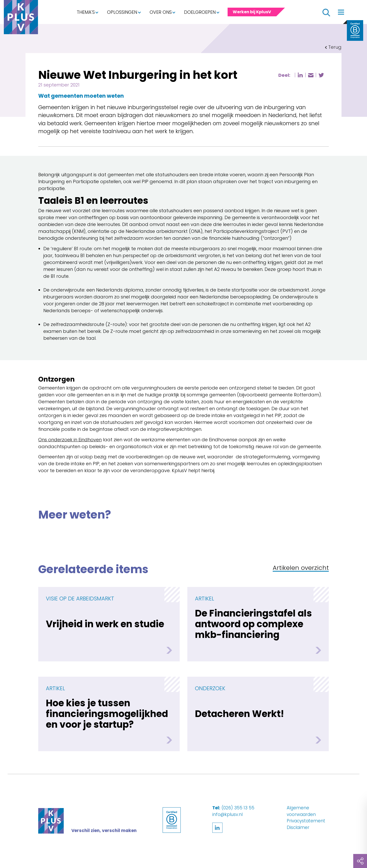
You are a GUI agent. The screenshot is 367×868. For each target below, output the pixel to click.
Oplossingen (122, 12)
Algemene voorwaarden (301, 811)
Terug (335, 47)
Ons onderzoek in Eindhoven (70, 440)
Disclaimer (298, 827)
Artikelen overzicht (301, 568)
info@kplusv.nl (227, 814)
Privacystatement (306, 821)
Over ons (161, 12)
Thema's (86, 12)
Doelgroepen (200, 12)
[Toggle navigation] (341, 12)
